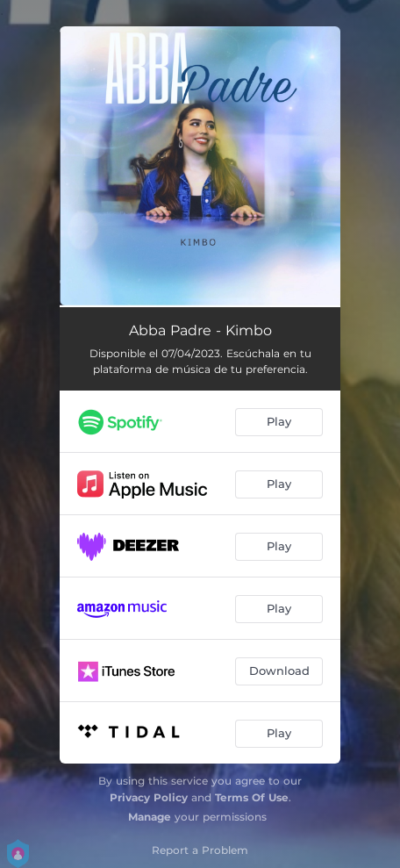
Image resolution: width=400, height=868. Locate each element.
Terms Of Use (252, 797)
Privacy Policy (149, 797)
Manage (150, 817)
